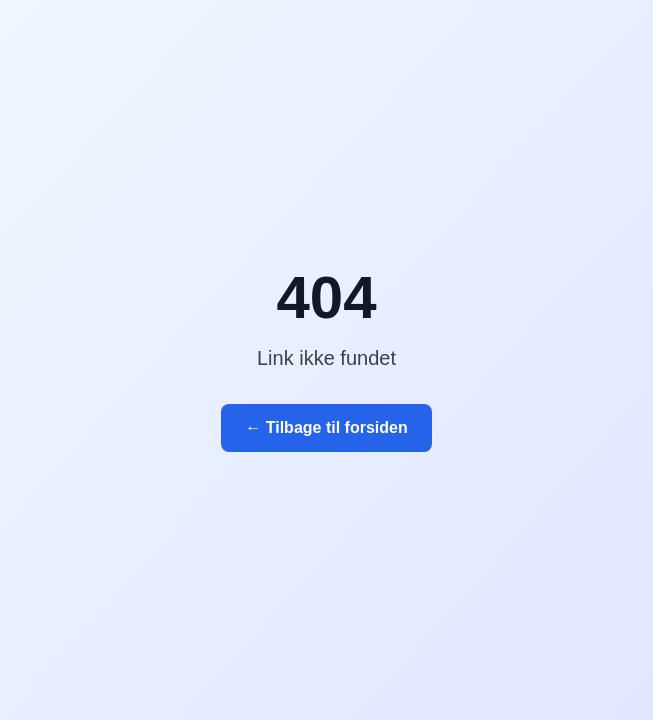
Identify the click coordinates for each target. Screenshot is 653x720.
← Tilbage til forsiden (326, 427)
